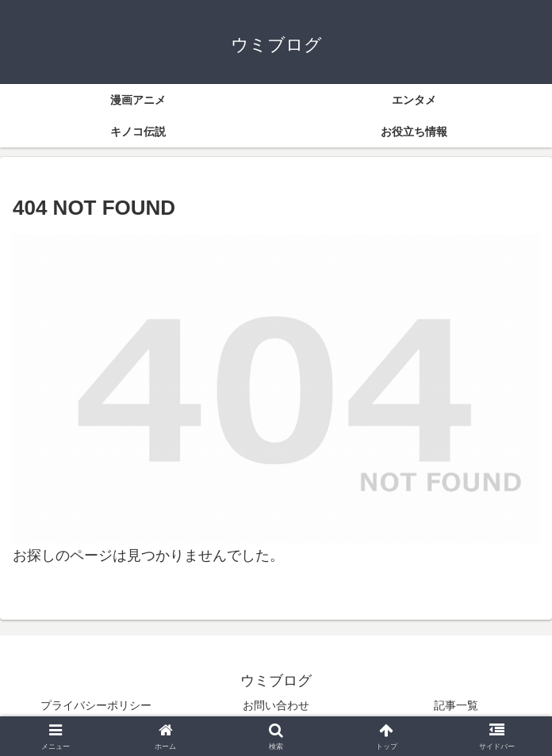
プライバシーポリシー (96, 705)
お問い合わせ (276, 705)
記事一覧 (456, 705)
